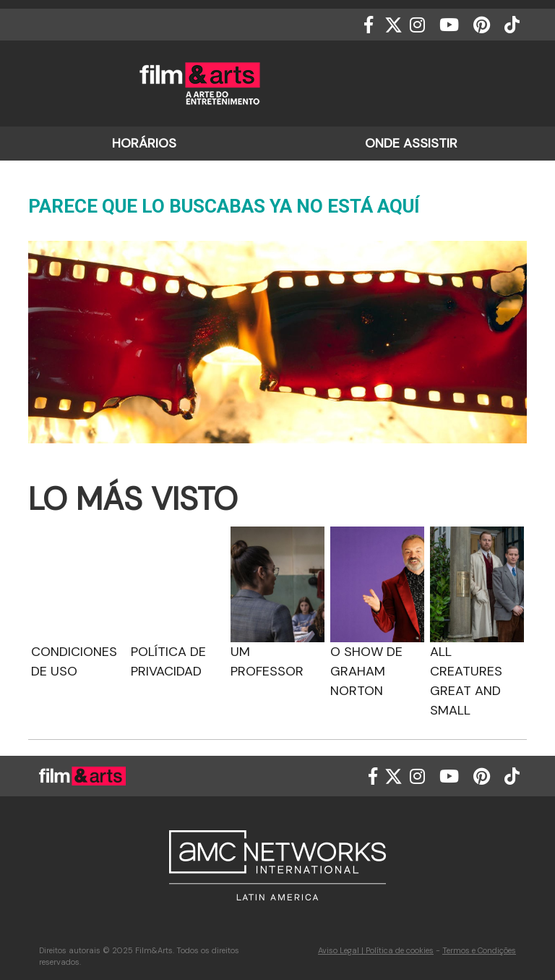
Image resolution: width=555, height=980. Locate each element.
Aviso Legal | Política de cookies (376, 950)
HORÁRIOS (144, 143)
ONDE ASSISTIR (411, 143)
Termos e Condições (479, 950)
